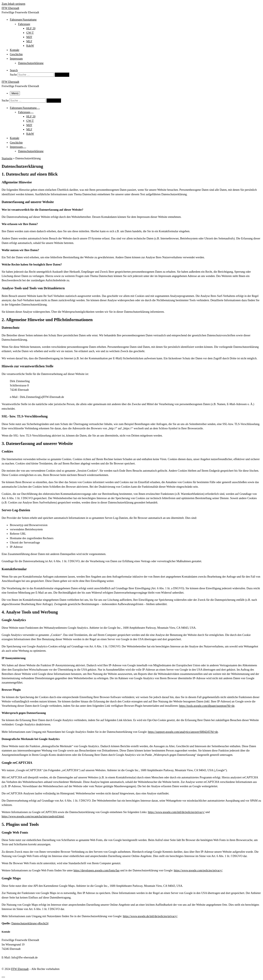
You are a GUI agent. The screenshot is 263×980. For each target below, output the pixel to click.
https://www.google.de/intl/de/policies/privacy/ (150, 916)
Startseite (7, 158)
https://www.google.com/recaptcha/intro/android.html (33, 816)
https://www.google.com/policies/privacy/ (198, 870)
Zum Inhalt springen (13, 4)
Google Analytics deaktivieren (33, 724)
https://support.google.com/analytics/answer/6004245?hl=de (183, 732)
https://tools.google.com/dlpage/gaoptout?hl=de (207, 706)
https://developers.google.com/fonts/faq (97, 870)
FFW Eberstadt (20, 969)
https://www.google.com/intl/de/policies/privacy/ (176, 812)
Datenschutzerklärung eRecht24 (30, 923)
